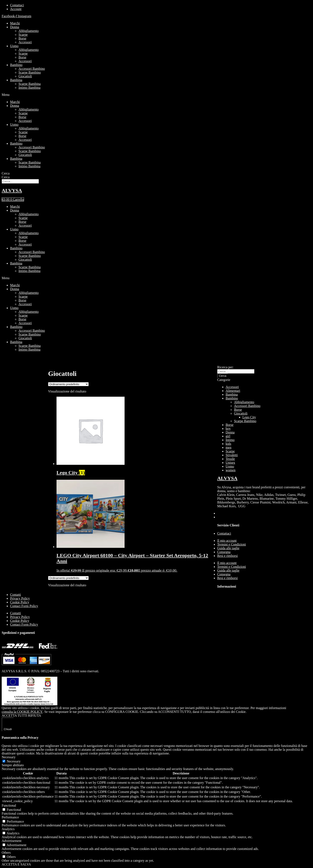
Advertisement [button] (12, 841)
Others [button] (6, 853)
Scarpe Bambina (30, 84)
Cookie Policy (20, 602)
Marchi (15, 23)
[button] (156, 95)
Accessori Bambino (32, 69)
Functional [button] (9, 805)
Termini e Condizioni (232, 544)
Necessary (14, 761)
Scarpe (23, 35)
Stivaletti (232, 455)
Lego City (249, 417)
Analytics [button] (8, 829)
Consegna (224, 552)
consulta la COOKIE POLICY (22, 712)
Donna (15, 27)
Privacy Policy (20, 598)
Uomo (14, 46)
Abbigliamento (29, 31)
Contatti (16, 595)
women (231, 470)
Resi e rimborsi (228, 556)
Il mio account (227, 541)
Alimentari (233, 391)
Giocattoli (25, 76)
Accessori (25, 42)
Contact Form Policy (24, 606)
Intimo (230, 440)
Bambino (16, 65)
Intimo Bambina (29, 88)
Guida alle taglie (228, 548)
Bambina (16, 80)
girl (228, 436)
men (229, 447)
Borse (22, 38)
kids (228, 444)
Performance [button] (10, 817)
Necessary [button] (9, 757)
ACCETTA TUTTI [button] (14, 715)
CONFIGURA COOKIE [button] (122, 712)
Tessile (230, 459)
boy (228, 429)
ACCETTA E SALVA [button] (16, 864)
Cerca (6, 173)
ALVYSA (12, 190)
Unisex (230, 463)
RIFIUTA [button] (35, 715)
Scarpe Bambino (30, 72)
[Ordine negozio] (68, 384)
